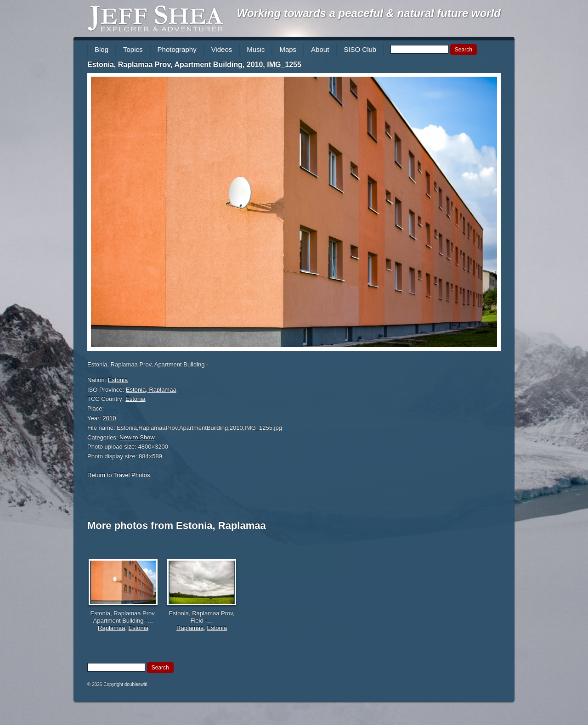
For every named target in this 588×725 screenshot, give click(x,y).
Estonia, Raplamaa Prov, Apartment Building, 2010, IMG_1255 (194, 65)
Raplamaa (111, 628)
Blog (102, 49)
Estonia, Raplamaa (151, 390)
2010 (110, 418)
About (320, 49)
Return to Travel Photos (119, 475)
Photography (177, 49)
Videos (222, 49)
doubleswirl (136, 684)
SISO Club (360, 49)
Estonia (118, 380)
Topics (133, 49)
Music (256, 49)
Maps (288, 49)
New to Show (137, 437)
